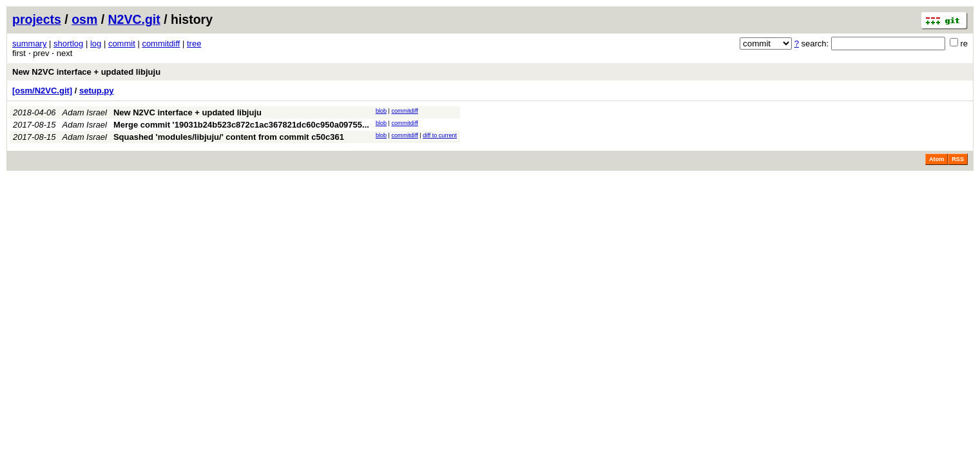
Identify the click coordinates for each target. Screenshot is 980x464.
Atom (937, 159)
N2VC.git (134, 19)
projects (37, 19)
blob (381, 111)
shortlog (68, 43)
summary (29, 43)
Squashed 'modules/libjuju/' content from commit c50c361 (229, 137)
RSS (958, 159)
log (96, 43)
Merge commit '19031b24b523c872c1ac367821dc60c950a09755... (241, 125)
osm (84, 19)
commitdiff (161, 43)
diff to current (440, 135)
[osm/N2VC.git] (42, 91)
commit (122, 43)
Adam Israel (85, 112)
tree (194, 43)
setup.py (96, 91)
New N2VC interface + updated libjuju (86, 72)
